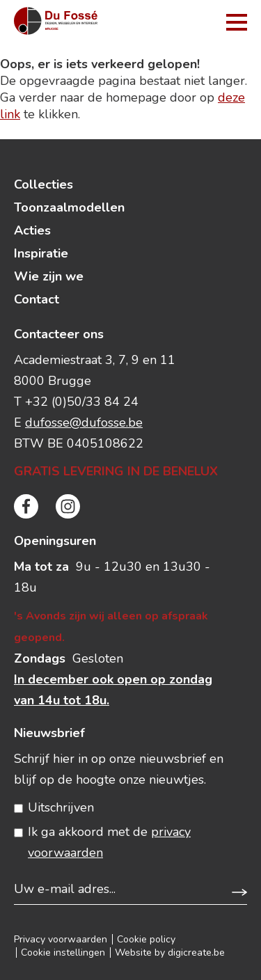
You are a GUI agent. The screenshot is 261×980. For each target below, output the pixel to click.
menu (237, 22)
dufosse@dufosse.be (84, 422)
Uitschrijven (61, 807)
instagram (68, 506)
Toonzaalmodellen (69, 207)
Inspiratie (41, 253)
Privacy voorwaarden (61, 939)
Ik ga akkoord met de (109, 842)
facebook (26, 506)
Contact (37, 299)
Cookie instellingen (63, 953)
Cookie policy (146, 939)
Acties (32, 230)
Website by (170, 953)
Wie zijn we (49, 276)
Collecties (43, 184)
